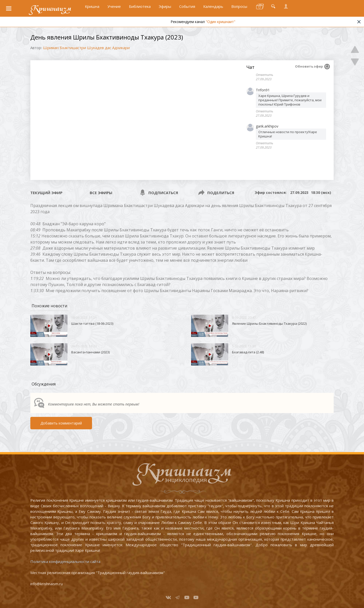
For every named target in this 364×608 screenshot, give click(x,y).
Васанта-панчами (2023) (90, 352)
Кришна (92, 9)
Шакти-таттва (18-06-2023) (92, 323)
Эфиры (165, 9)
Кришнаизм (51, 9)
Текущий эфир (46, 193)
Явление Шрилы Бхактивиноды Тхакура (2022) (269, 323)
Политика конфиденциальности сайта (65, 561)
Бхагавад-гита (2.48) (248, 352)
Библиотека (140, 9)
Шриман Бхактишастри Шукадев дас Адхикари (86, 48)
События (187, 9)
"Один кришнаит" (232, 23)
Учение (114, 9)
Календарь (213, 9)
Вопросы (239, 9)
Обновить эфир (309, 66)
